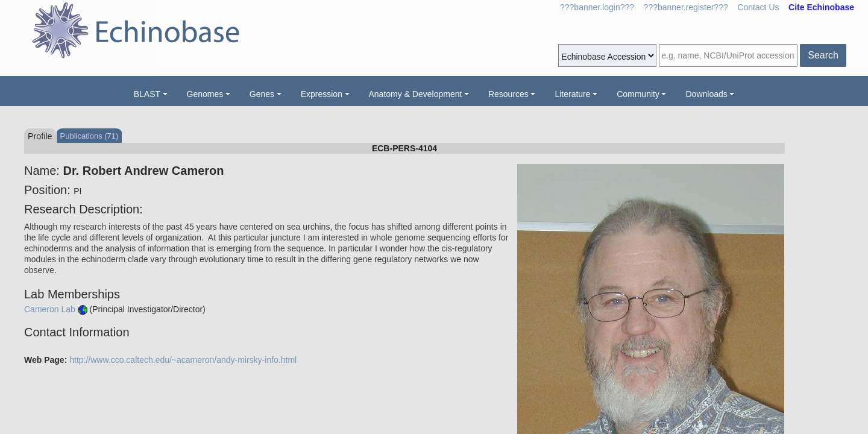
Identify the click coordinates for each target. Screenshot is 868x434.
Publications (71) (90, 136)
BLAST (147, 94)
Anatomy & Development (416, 94)
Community (638, 94)
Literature (572, 94)
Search (823, 55)
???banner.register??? (686, 7)
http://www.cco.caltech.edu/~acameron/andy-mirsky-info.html (183, 360)
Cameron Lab (50, 309)
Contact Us (758, 7)
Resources (508, 94)
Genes (262, 94)
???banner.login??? (597, 7)
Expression (322, 94)
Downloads (706, 94)
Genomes (205, 94)
